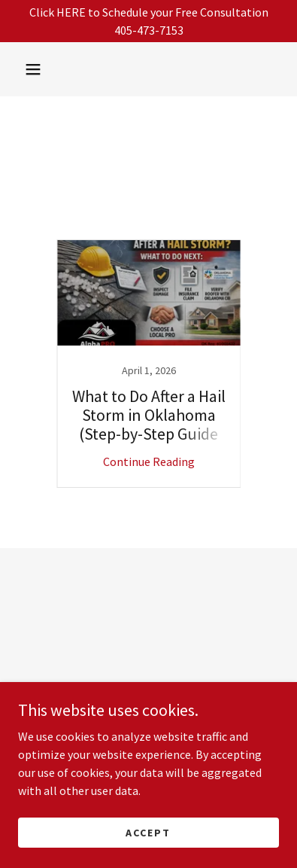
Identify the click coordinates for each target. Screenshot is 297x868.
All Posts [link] (67, 205)
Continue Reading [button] (149, 461)
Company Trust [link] (149, 205)
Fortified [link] (147, 220)
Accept (148, 832)
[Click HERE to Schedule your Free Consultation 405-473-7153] (148, 21)
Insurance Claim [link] (229, 220)
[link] (149, 364)
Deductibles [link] (76, 220)
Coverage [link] (231, 205)
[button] (33, 69)
